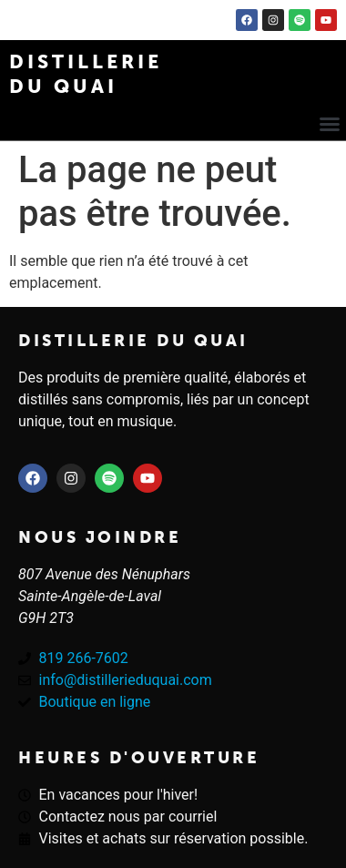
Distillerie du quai (133, 341)
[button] (330, 124)
